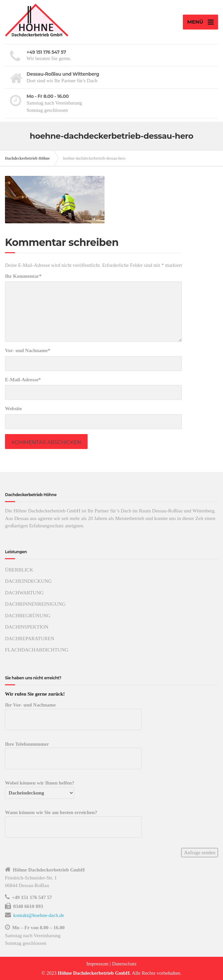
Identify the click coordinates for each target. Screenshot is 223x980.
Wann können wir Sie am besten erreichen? (73, 820)
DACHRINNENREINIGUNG (35, 604)
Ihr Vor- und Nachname (73, 712)
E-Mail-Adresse (23, 380)
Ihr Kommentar (23, 276)
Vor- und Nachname (28, 350)
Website (13, 409)
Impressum (97, 964)
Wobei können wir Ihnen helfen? (40, 788)
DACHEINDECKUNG (28, 581)
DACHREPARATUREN (30, 639)
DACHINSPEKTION (27, 627)
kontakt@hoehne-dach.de (39, 915)
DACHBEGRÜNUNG (28, 616)
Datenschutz (124, 964)
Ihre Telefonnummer (73, 751)
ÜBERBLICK (19, 570)
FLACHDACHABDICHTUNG (37, 650)
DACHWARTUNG (24, 593)
